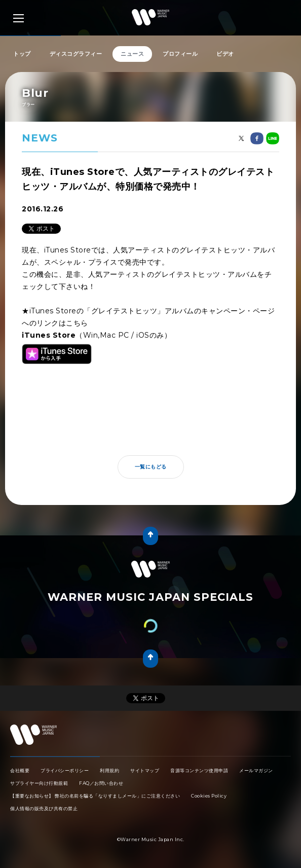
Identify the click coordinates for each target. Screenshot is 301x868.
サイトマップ (145, 770)
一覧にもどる (151, 467)
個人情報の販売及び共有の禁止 (44, 808)
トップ (22, 54)
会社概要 (20, 770)
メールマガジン (256, 770)
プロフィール (180, 54)
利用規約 (109, 770)
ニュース (132, 54)
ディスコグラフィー (76, 54)
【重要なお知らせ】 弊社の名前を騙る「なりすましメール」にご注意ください (95, 796)
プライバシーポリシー (65, 770)
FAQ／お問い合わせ (101, 783)
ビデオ (225, 54)
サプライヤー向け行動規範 (39, 783)
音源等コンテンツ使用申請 (199, 770)
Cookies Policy (209, 796)
